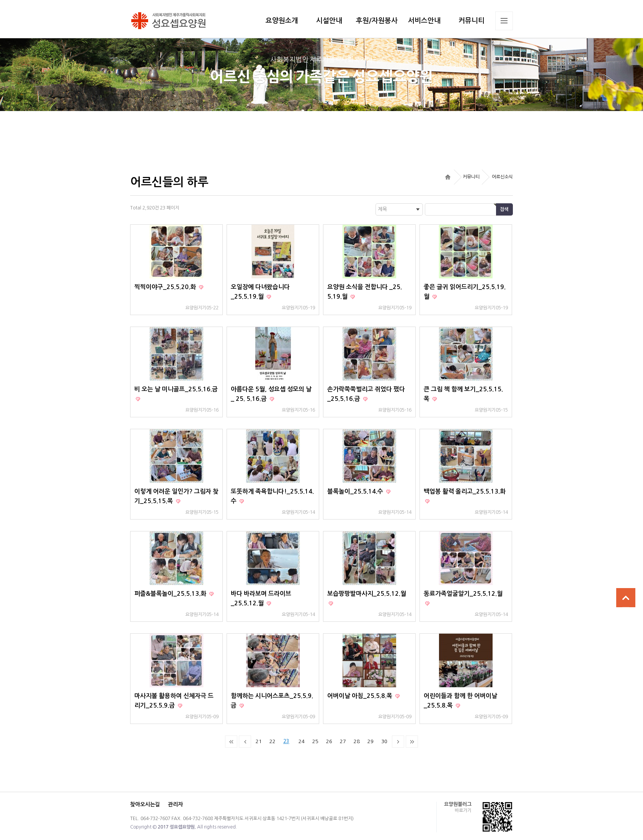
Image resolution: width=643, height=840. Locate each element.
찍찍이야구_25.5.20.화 (166, 287)
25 (315, 741)
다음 (398, 742)
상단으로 (626, 598)
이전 (245, 742)
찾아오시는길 (145, 804)
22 (273, 741)
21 (259, 741)
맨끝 (412, 742)
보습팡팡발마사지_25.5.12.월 (367, 594)
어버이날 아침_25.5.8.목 (361, 696)
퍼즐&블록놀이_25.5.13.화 (171, 594)
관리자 (175, 804)
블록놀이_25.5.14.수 (356, 491)
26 (329, 741)
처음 (231, 742)
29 (370, 741)
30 (384, 741)
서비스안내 (424, 21)
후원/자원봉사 (377, 21)
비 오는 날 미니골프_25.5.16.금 (176, 389)
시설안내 (329, 21)
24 (302, 741)
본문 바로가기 (0, 0)
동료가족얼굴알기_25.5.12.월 (463, 594)
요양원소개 (282, 21)
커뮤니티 (472, 21)
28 (357, 741)
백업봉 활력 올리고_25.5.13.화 (465, 491)
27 (343, 741)
